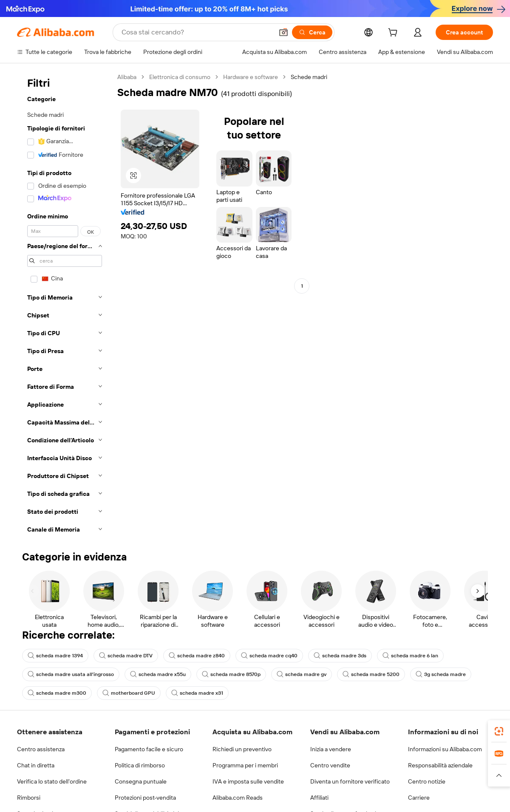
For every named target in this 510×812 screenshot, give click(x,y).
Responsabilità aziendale (440, 765)
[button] (283, 32)
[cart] (394, 34)
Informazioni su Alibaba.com (445, 749)
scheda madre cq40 (269, 656)
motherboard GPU (129, 693)
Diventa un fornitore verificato (350, 781)
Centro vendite (330, 765)
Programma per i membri (245, 765)
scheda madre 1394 (55, 656)
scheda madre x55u (158, 674)
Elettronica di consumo (180, 77)
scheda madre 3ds (340, 656)
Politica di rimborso (140, 765)
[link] (499, 731)
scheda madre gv (302, 674)
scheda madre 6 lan (410, 656)
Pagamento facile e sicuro (149, 749)
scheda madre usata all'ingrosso (71, 674)
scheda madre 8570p (231, 674)
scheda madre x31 (197, 693)
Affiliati (319, 798)
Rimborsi (29, 798)
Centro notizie (427, 781)
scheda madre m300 (57, 693)
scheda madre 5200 (371, 674)
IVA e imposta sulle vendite (248, 781)
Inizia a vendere (331, 749)
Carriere (419, 798)
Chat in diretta (36, 765)
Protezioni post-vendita (145, 798)
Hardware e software (251, 77)
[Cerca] (312, 32)
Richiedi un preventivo (242, 749)
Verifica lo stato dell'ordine (52, 781)
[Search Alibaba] (197, 32)
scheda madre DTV (126, 656)
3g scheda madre (441, 674)
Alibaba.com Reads (238, 798)
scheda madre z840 (197, 656)
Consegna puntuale (141, 781)
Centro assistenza (41, 749)
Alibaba (127, 77)
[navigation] (65, 306)
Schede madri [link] (309, 77)
